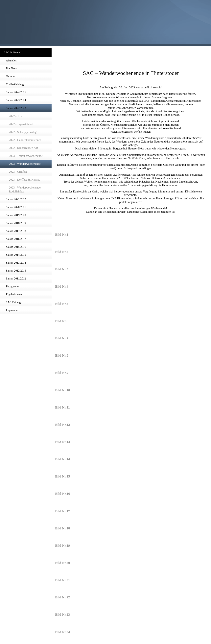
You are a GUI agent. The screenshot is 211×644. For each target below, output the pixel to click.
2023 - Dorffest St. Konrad (24, 180)
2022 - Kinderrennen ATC (24, 148)
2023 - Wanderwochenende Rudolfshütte (25, 189)
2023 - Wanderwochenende (25, 164)
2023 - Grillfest (18, 172)
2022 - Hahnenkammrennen (25, 140)
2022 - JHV (16, 116)
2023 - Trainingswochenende (26, 156)
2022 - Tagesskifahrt (21, 124)
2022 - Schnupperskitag (23, 132)
